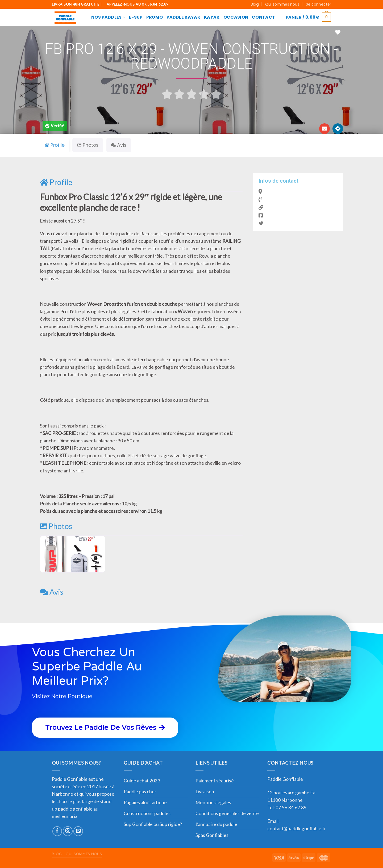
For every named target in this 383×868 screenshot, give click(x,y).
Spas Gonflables (212, 835)
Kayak (212, 17)
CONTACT (263, 17)
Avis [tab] (119, 145)
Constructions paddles (147, 813)
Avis (52, 592)
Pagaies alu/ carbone (145, 802)
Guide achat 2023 (142, 781)
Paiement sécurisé (215, 781)
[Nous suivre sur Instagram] (68, 831)
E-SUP (136, 17)
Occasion (236, 17)
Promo (155, 17)
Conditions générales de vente (227, 813)
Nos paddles (108, 17)
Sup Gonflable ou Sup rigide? (153, 824)
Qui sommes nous (282, 4)
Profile (56, 182)
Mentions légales (213, 802)
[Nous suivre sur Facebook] (57, 831)
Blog (255, 4)
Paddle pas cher (140, 792)
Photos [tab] (88, 145)
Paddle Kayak (183, 17)
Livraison (205, 792)
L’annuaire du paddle (216, 824)
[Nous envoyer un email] (78, 831)
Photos (56, 526)
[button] (55, 126)
